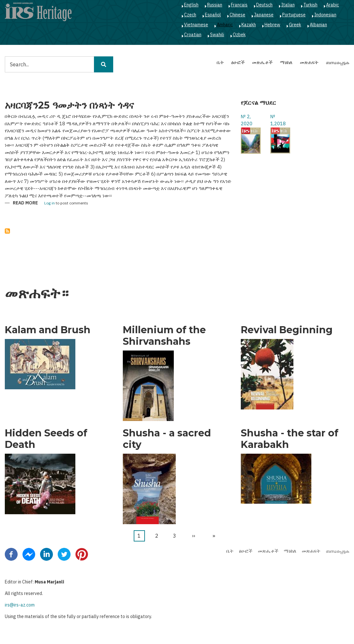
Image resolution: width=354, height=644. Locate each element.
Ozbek (239, 35)
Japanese (264, 15)
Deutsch (264, 5)
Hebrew (272, 25)
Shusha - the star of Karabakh (290, 439)
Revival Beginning (287, 330)
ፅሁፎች (238, 62)
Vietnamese (196, 25)
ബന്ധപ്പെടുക (337, 62)
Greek (295, 25)
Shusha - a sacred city (167, 439)
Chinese (237, 15)
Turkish (310, 5)
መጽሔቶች (262, 62)
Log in (50, 203)
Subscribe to (7, 231)
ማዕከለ (286, 62)
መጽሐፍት (309, 62)
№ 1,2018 (278, 120)
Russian (215, 5)
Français (239, 5)
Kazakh (249, 25)
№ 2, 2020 (247, 120)
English (191, 5)
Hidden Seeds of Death (46, 439)
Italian (288, 5)
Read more (25, 203)
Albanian (318, 25)
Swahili (217, 35)
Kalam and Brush (48, 330)
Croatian (193, 35)
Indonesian (325, 15)
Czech (190, 15)
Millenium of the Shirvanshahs (164, 336)
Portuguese (294, 15)
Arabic (333, 5)
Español (213, 15)
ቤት (220, 62)
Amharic (225, 25)
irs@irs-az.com (20, 605)
